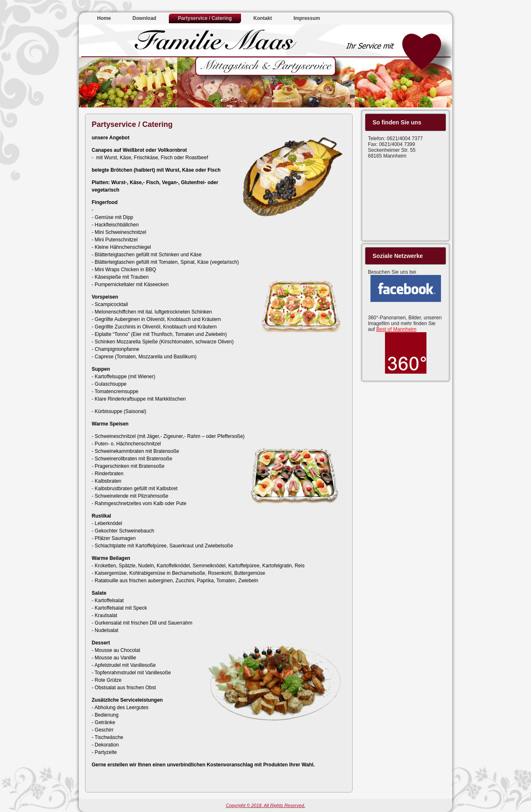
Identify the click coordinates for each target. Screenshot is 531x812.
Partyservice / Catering (205, 18)
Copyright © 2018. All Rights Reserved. (265, 805)
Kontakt (263, 18)
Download (144, 18)
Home (104, 18)
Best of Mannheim (396, 329)
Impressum (307, 18)
